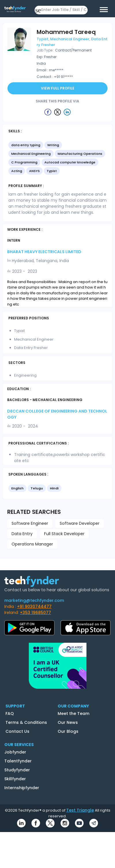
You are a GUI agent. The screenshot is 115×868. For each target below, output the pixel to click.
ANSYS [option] (34, 171)
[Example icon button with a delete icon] (48, 112)
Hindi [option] (54, 488)
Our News (68, 722)
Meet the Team (73, 714)
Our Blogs (68, 731)
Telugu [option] (37, 488)
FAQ (10, 714)
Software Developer (80, 523)
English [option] (17, 488)
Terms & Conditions (26, 722)
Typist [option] (52, 171)
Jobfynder (15, 752)
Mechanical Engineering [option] (31, 154)
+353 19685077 (35, 613)
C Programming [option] (24, 162)
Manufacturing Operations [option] (80, 154)
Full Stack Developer (64, 534)
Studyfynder (17, 770)
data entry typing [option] (26, 145)
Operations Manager (32, 544)
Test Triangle (80, 810)
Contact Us (17, 731)
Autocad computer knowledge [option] (70, 162)
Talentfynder (18, 761)
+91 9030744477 (34, 606)
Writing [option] (53, 145)
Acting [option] (17, 171)
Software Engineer (30, 523)
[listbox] (57, 159)
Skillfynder (15, 779)
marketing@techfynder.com (34, 600)
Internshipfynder (22, 788)
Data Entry (22, 534)
